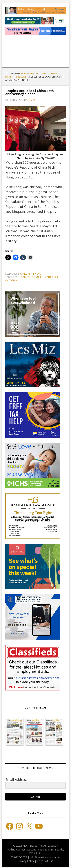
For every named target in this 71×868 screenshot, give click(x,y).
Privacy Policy (26, 861)
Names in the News (30, 274)
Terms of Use (45, 861)
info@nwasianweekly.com (45, 857)
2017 (24, 277)
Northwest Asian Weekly (36, 53)
